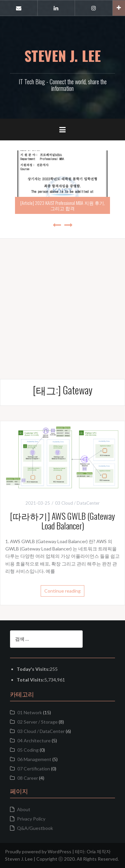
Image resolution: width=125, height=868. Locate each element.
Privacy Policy (31, 819)
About (24, 809)
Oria (91, 851)
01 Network (30, 712)
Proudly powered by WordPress (38, 851)
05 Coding (28, 750)
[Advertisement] (62, 301)
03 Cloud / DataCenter (77, 503)
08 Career (28, 778)
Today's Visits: (33, 669)
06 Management (34, 759)
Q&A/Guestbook (35, 828)
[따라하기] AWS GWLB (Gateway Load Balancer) (62, 521)
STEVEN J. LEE (62, 55)
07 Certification (34, 769)
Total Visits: (30, 680)
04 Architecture (34, 740)
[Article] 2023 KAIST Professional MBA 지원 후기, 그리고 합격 (63, 205)
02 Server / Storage (37, 722)
